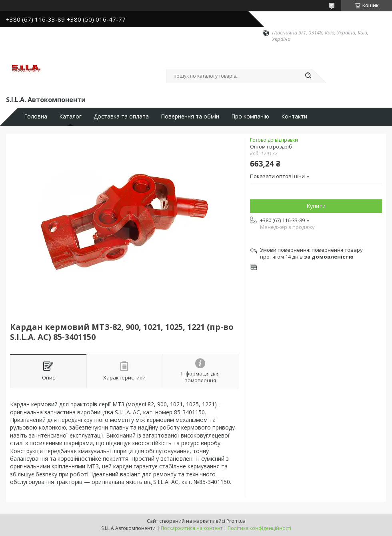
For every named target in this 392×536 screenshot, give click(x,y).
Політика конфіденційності (259, 528)
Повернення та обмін (190, 116)
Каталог (70, 116)
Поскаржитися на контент (192, 528)
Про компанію (250, 116)
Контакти (294, 116)
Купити (316, 206)
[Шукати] (308, 76)
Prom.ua (236, 521)
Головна (36, 116)
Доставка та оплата (121, 116)
